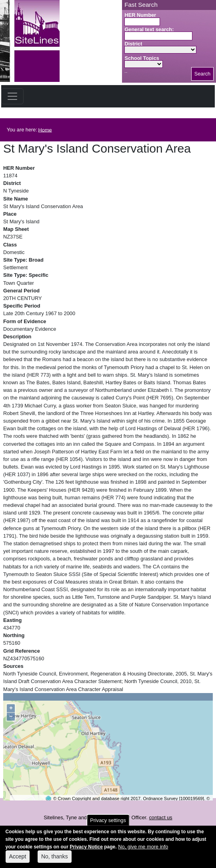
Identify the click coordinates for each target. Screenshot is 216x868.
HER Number (140, 15)
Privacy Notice (86, 851)
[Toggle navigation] (12, 96)
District (133, 44)
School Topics (142, 58)
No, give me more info (143, 851)
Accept (18, 860)
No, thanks (55, 860)
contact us (160, 817)
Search (203, 74)
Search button (126, 72)
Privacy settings (108, 824)
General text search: (149, 29)
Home (45, 130)
